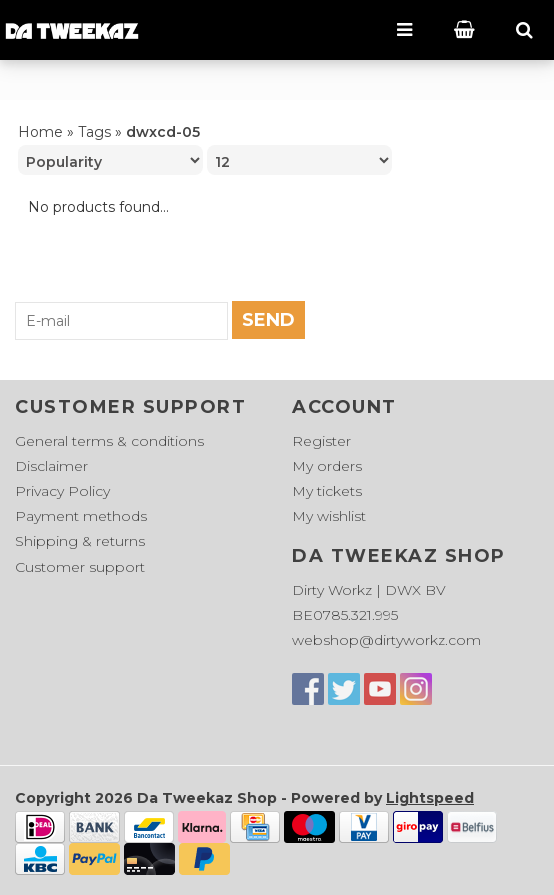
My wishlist (329, 516)
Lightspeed (430, 798)
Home (40, 132)
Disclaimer (51, 466)
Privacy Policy (62, 491)
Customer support (80, 567)
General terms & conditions (109, 441)
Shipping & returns (80, 541)
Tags (94, 132)
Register (321, 441)
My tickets (327, 491)
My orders (327, 466)
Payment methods (81, 516)
